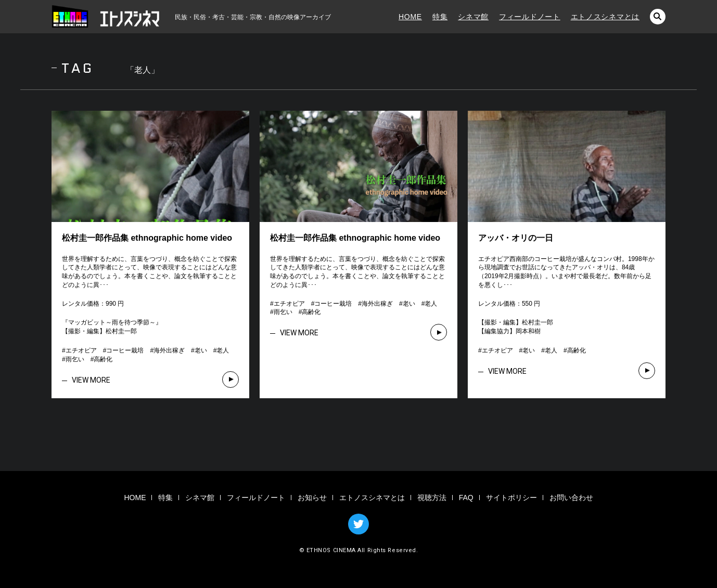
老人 (223, 350)
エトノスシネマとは (605, 17)
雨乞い (75, 359)
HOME (410, 17)
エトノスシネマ (106, 17)
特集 (440, 17)
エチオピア (81, 350)
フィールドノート (530, 17)
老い (201, 350)
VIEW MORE (91, 380)
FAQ (466, 498)
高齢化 (103, 359)
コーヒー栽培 (125, 350)
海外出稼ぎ (169, 350)
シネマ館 (473, 17)
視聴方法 (432, 498)
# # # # (532, 350)
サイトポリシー (511, 498)
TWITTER (358, 524)
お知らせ (312, 498)
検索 (658, 17)
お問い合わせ (571, 498)
